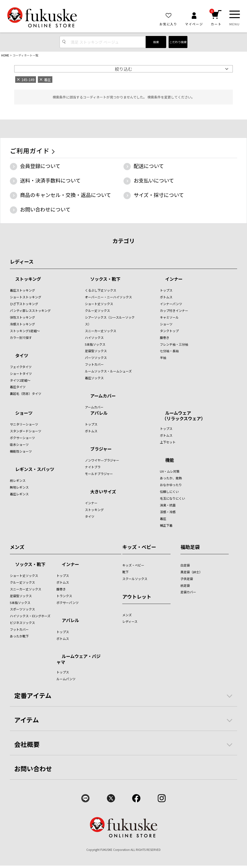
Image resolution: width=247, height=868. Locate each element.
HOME (5, 55)
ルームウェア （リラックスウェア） (183, 416)
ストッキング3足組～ (25, 331)
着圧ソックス (94, 378)
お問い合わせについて (45, 209)
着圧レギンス (19, 494)
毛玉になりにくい (172, 498)
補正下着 (166, 525)
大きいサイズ (103, 492)
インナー (174, 279)
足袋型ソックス (96, 351)
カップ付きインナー (174, 311)
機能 (170, 460)
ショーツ (166, 324)
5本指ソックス (95, 344)
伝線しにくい (169, 492)
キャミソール (169, 317)
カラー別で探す (21, 338)
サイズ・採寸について (159, 195)
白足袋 (185, 565)
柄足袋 (185, 585)
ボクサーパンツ (68, 603)
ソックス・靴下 (105, 279)
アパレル (99, 413)
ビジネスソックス (22, 623)
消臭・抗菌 (168, 505)
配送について (149, 166)
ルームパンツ (66, 679)
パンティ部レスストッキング (30, 311)
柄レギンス (18, 480)
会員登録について (40, 166)
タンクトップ (169, 331)
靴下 (125, 572)
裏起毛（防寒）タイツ (26, 394)
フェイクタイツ (21, 367)
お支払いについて (154, 180)
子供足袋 (187, 579)
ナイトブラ (93, 467)
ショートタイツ (21, 374)
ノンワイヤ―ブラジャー (102, 460)
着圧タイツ (18, 387)
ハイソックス (94, 338)
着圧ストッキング (22, 290)
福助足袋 (190, 547)
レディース (22, 262)
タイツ (22, 356)
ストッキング (28, 279)
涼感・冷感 (168, 512)
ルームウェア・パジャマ (79, 659)
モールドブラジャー (99, 474)
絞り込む (123, 69)
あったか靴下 (19, 636)
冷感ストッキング (22, 324)
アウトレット (137, 597)
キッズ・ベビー (139, 547)
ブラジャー (101, 449)
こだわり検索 (178, 42)
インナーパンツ (171, 304)
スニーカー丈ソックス (101, 331)
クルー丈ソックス (97, 311)
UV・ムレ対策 (170, 471)
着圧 (163, 519)
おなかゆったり (171, 485)
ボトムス (166, 297)
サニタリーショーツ (24, 424)
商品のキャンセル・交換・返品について (65, 195)
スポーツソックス (22, 609)
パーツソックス (96, 358)
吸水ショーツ (19, 444)
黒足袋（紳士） (191, 572)
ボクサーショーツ (22, 438)
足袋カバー (188, 592)
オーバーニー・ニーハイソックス (108, 297)
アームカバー (103, 396)
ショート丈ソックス (99, 304)
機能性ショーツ (21, 451)
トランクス (64, 596)
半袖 (163, 358)
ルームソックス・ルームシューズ (108, 371)
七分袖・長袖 (169, 351)
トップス (166, 290)
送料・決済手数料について (50, 180)
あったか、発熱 (171, 478)
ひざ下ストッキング (24, 304)
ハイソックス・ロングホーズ (30, 616)
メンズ (17, 547)
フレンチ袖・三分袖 (174, 344)
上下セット (168, 442)
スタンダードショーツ (26, 431)
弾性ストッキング (22, 317)
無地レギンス (19, 487)
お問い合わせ (33, 768)
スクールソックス (135, 579)
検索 (156, 42)
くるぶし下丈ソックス (101, 290)
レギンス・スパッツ (35, 469)
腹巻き (165, 338)
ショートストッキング (26, 297)
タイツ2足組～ (20, 380)
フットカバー (94, 364)
